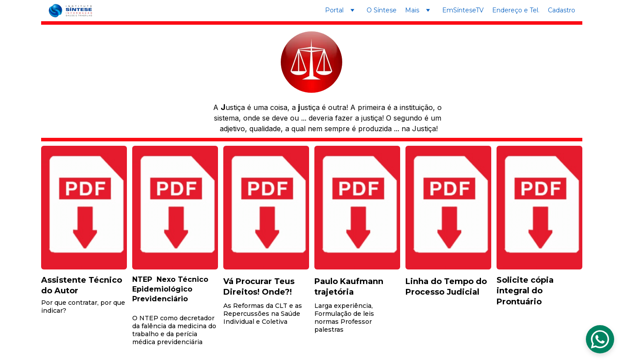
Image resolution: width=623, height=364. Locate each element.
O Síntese (382, 10)
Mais (412, 10)
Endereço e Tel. (516, 10)
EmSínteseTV (463, 10)
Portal (334, 10)
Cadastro (562, 10)
